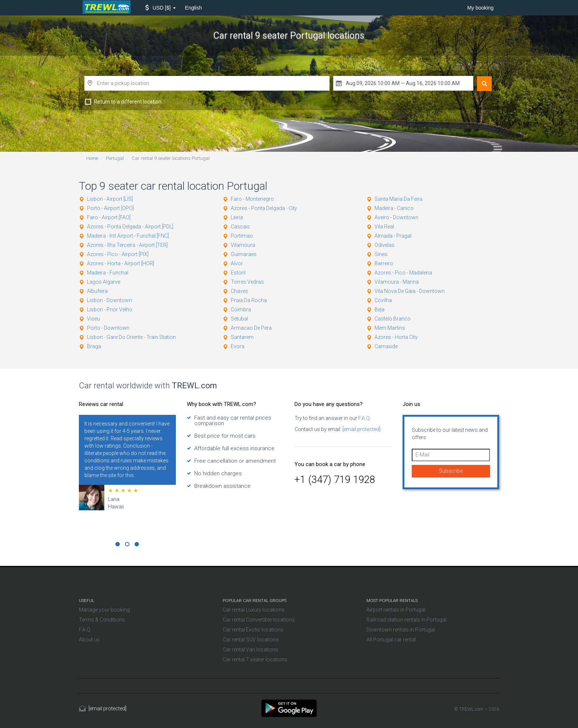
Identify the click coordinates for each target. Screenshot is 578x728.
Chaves (239, 291)
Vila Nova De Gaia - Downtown (410, 291)
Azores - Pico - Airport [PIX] (118, 254)
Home (92, 158)
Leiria (237, 217)
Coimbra (241, 309)
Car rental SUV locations (251, 640)
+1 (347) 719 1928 (335, 480)
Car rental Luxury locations (254, 610)
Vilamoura (243, 245)
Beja (379, 309)
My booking (480, 8)
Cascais (240, 227)
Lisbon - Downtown (109, 300)
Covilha (383, 300)
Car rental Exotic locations (253, 630)
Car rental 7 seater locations (255, 659)
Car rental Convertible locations (259, 620)
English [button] (194, 8)
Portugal (115, 158)
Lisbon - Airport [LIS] (110, 199)
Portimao (242, 236)
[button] (161, 8)
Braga (94, 346)
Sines (381, 254)
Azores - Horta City (396, 337)
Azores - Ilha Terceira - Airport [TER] (127, 245)
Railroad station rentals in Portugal (406, 620)
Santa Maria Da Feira (398, 199)
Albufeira (97, 291)
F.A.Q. (364, 418)
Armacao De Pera (251, 328)
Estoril (238, 273)
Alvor (237, 263)
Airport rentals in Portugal (396, 610)
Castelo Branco (393, 319)
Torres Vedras (247, 282)
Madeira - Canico (394, 208)
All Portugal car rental (391, 640)
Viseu (93, 319)
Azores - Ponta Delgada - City (264, 208)
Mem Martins (390, 328)
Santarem (242, 337)
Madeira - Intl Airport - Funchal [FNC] (128, 236)
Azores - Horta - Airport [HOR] (121, 263)
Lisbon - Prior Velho (110, 309)
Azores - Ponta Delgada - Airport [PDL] (130, 227)
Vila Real (384, 227)
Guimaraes (244, 254)
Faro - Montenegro (252, 199)
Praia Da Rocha (249, 300)
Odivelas (384, 245)
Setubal (239, 319)
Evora (238, 346)
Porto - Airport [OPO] (110, 208)
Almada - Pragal (393, 236)
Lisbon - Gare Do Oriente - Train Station (131, 337)
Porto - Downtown (108, 328)
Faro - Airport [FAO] (109, 217)
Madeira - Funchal (108, 273)
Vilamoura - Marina (397, 282)
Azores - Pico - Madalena (403, 273)
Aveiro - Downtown (396, 217)
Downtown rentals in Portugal (401, 630)
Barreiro (384, 263)
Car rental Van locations (250, 650)
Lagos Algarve (104, 282)
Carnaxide (386, 346)
